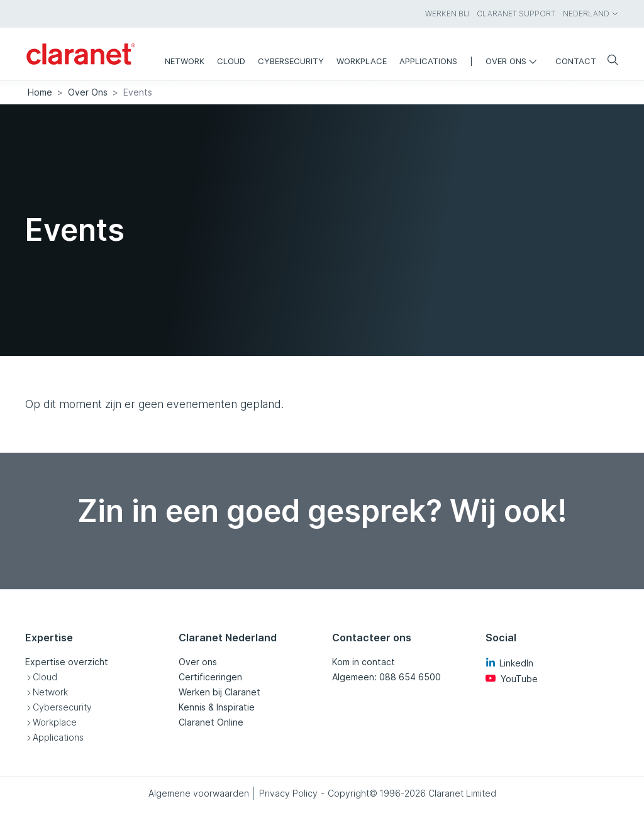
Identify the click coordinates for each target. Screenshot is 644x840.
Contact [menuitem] (576, 61)
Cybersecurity (62, 707)
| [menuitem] (471, 61)
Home (40, 92)
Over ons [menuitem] (514, 61)
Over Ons (88, 92)
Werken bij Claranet (219, 692)
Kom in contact (364, 662)
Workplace (55, 722)
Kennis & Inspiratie (217, 707)
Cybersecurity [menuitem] (291, 61)
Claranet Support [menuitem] (516, 14)
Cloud (45, 677)
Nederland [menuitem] (591, 14)
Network (50, 692)
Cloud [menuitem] (231, 61)
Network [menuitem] (185, 61)
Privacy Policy (288, 793)
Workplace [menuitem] (362, 61)
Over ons (198, 662)
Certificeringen (210, 677)
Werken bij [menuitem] (447, 14)
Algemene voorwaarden (199, 793)
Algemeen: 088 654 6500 (386, 677)
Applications (58, 737)
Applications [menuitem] (428, 61)
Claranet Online (211, 722)
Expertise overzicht (67, 662)
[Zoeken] (608, 61)
